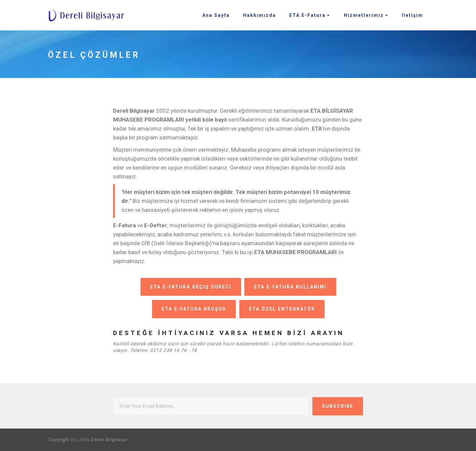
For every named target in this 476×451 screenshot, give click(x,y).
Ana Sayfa (216, 15)
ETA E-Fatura (307, 15)
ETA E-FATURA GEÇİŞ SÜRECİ (190, 287)
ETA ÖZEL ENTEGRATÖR (282, 309)
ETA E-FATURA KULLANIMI (290, 287)
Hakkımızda (259, 15)
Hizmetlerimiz (364, 15)
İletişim (412, 15)
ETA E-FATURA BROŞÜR (193, 309)
